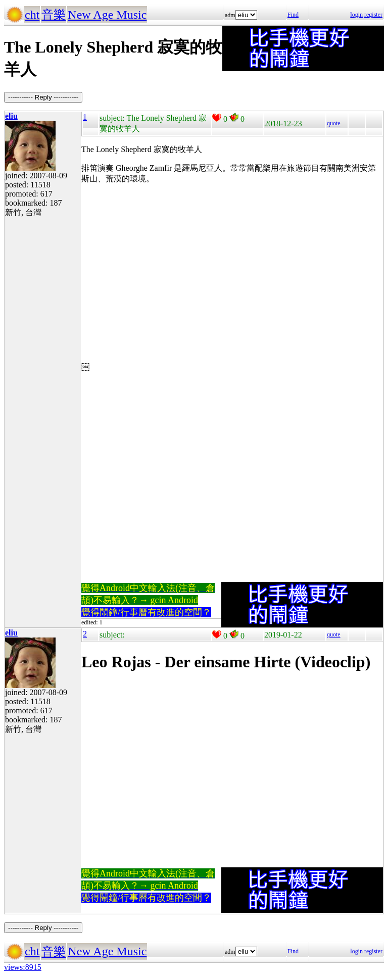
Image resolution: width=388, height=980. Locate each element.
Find (293, 15)
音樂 (54, 15)
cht (32, 15)
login (356, 15)
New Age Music (107, 15)
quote (334, 123)
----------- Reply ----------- (43, 97)
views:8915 (23, 967)
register (373, 15)
